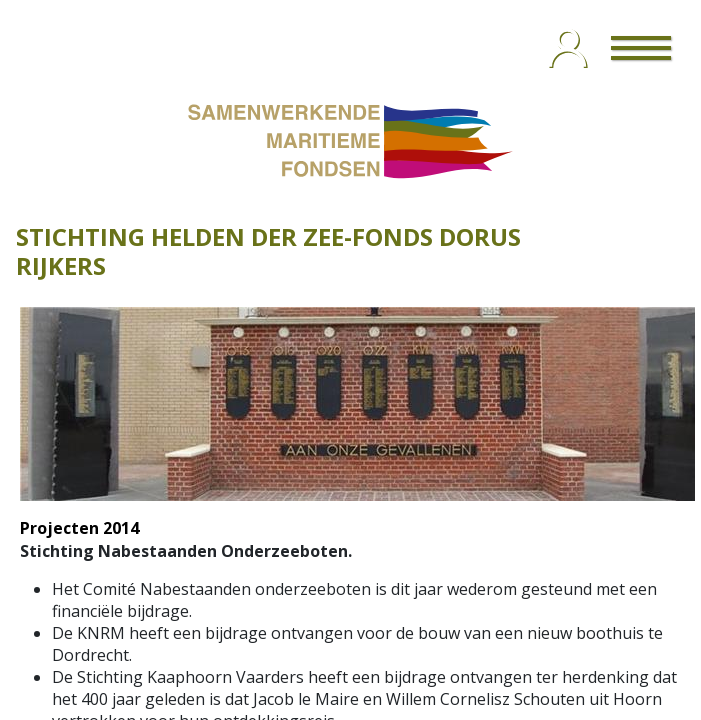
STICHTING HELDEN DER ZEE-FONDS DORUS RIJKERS (268, 251)
